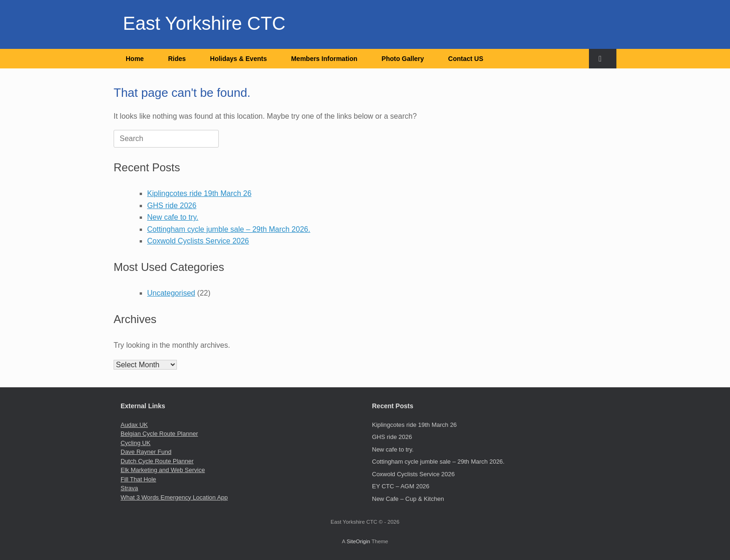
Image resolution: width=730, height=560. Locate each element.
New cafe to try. (173, 217)
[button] (603, 59)
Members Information (324, 59)
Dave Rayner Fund (146, 452)
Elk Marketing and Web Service (163, 470)
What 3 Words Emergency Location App (174, 497)
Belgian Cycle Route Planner (159, 434)
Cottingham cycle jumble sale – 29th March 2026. (229, 229)
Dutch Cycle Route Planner (157, 461)
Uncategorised (171, 293)
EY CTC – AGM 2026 (401, 486)
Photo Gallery (403, 59)
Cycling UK (135, 443)
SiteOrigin (358, 541)
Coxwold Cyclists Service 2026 (198, 241)
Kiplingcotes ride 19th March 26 (199, 193)
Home (135, 59)
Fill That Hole (138, 479)
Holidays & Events (238, 59)
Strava (129, 488)
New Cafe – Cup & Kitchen (408, 499)
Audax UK (134, 425)
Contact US (466, 59)
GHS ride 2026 (172, 206)
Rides (177, 59)
